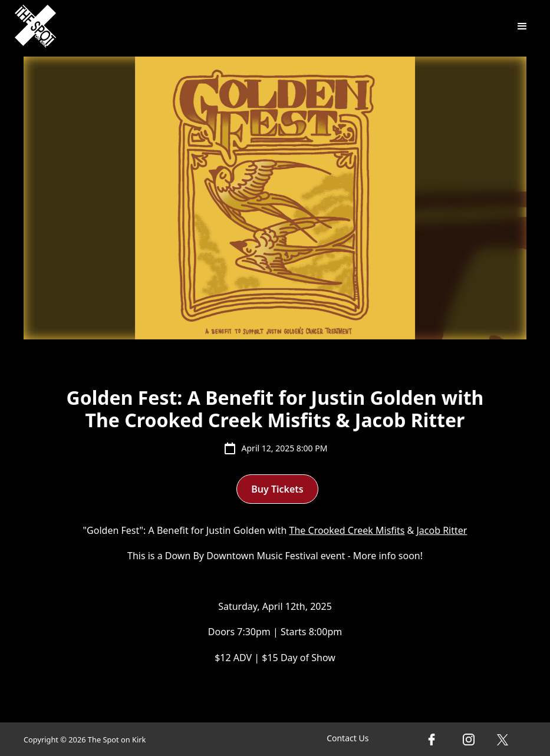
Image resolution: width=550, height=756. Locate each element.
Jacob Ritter (442, 530)
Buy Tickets (277, 489)
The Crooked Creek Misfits (347, 530)
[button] (522, 27)
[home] (35, 26)
